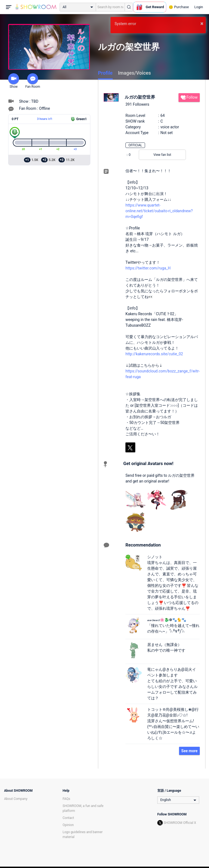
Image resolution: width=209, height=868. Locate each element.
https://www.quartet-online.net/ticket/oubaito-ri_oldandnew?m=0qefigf (159, 211)
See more (189, 751)
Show (14, 81)
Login (199, 7)
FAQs (66, 799)
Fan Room (33, 81)
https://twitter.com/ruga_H (148, 268)
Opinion (68, 825)
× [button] (202, 23)
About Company (16, 799)
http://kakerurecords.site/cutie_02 (154, 354)
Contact (68, 818)
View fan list (162, 155)
